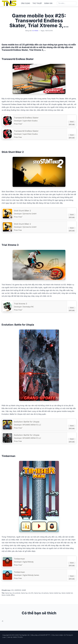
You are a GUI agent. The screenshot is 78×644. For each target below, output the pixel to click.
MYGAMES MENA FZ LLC (32, 425)
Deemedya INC (28, 307)
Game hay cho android (13, 593)
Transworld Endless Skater (26, 131)
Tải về (72, 122)
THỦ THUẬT (37, 3)
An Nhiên (35, 31)
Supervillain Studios (30, 121)
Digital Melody (28, 562)
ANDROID (18, 590)
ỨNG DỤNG (26, 3)
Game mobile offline (8, 595)
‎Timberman (19, 559)
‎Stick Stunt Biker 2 (22, 211)
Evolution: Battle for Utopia (27, 435)
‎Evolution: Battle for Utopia (27, 422)
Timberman (19, 572)
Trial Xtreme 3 (20, 304)
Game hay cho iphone (41, 593)
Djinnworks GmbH (30, 214)
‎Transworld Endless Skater (26, 118)
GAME (24, 590)
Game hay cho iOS (27, 593)
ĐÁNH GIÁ (48, 3)
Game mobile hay (55, 593)
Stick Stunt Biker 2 (22, 224)
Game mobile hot (67, 593)
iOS (12, 590)
